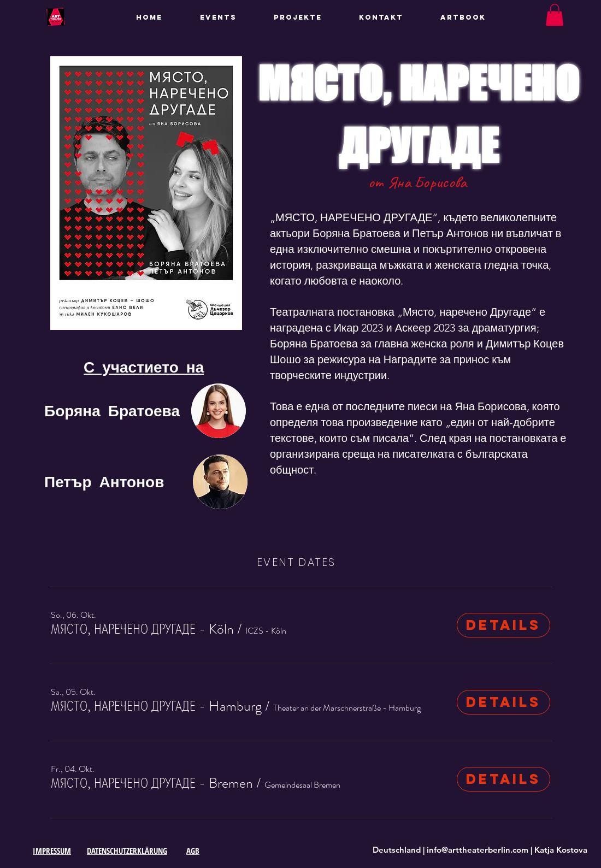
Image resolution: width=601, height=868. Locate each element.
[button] (308, 17)
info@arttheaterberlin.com (478, 850)
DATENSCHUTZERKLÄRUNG (127, 851)
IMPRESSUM (52, 851)
